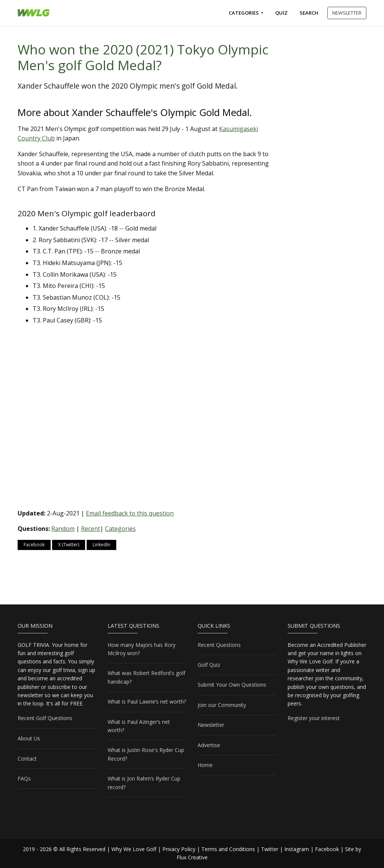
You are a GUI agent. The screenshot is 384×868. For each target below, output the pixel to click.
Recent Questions (219, 645)
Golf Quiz (209, 665)
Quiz (281, 13)
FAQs (24, 778)
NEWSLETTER (347, 13)
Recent (91, 529)
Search (309, 13)
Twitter (270, 849)
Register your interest (314, 718)
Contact (27, 759)
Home (205, 765)
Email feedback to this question (130, 513)
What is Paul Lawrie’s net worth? (147, 701)
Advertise (209, 745)
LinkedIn (101, 545)
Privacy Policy (179, 849)
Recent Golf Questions (45, 718)
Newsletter (211, 725)
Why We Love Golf (134, 849)
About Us (29, 738)
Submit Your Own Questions (232, 685)
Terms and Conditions (228, 849)
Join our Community (222, 705)
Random (63, 529)
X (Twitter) (69, 545)
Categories (244, 13)
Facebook (34, 545)
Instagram (297, 849)
